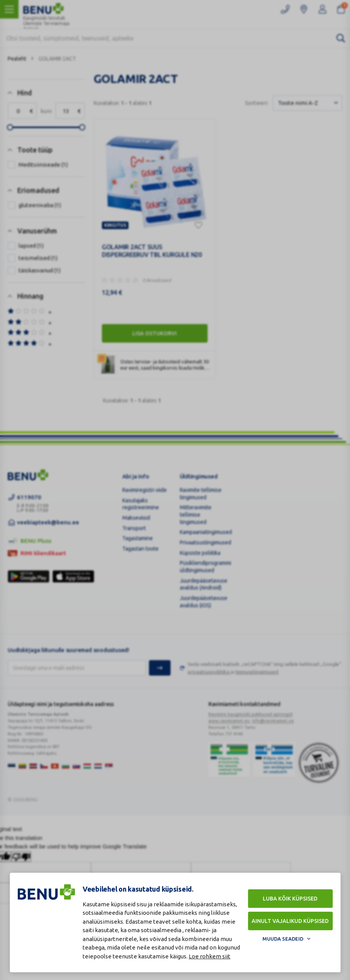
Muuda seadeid (283, 939)
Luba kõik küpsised (290, 899)
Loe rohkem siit (210, 956)
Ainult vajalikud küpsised (290, 921)
